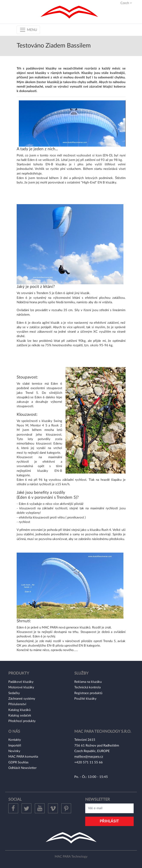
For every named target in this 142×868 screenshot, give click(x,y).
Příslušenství (17, 704)
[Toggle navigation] (28, 30)
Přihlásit (109, 821)
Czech (126, 3)
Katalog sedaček (20, 716)
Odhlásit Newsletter (22, 768)
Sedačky (14, 693)
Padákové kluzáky (21, 682)
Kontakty (15, 740)
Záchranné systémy (22, 699)
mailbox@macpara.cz (89, 757)
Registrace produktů (88, 693)
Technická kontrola (87, 687)
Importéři (15, 746)
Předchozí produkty (22, 721)
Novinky (14, 751)
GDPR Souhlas (18, 762)
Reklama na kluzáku (88, 682)
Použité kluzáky (85, 699)
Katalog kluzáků (19, 710)
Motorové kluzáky (21, 687)
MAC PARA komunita (23, 757)
